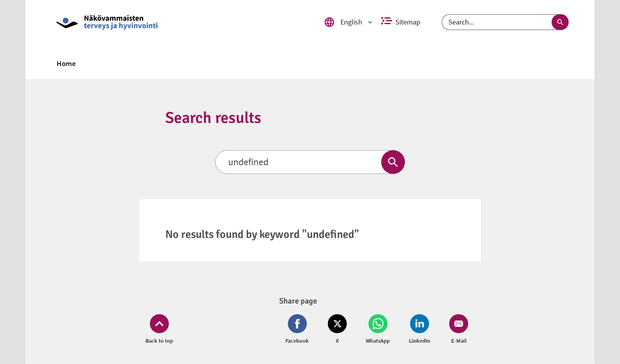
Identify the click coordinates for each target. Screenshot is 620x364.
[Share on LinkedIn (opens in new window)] (420, 330)
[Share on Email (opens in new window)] (457, 330)
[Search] (505, 22)
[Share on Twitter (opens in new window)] (337, 330)
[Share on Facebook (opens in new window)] (299, 330)
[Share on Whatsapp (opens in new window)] (378, 330)
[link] (181, 22)
